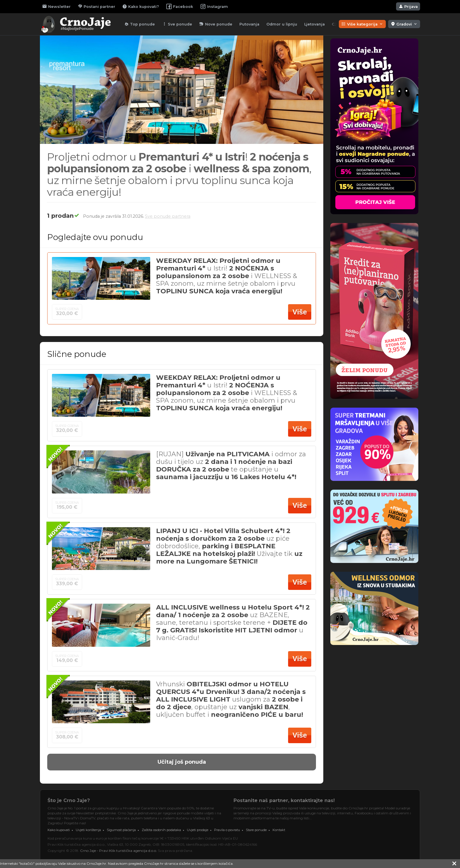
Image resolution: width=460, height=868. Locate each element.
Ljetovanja (314, 24)
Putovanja (249, 24)
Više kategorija (362, 24)
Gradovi (404, 24)
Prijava (408, 6)
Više (300, 312)
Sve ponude (177, 24)
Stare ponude (256, 830)
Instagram (214, 6)
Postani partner (97, 6)
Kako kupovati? (141, 6)
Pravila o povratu (227, 830)
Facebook (180, 6)
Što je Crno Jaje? (69, 800)
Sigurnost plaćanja (121, 830)
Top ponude (139, 24)
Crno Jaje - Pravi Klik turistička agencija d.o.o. (119, 851)
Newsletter (56, 6)
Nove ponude (216, 24)
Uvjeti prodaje (198, 830)
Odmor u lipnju (282, 24)
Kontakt (279, 830)
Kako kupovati (59, 830)
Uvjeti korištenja (88, 830)
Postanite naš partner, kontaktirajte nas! (284, 800)
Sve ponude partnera (168, 216)
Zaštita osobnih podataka (161, 830)
